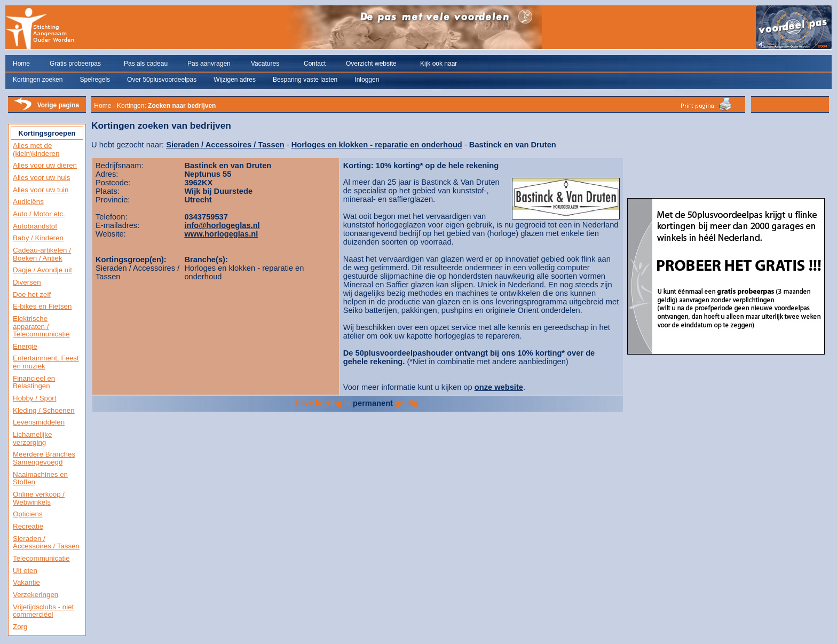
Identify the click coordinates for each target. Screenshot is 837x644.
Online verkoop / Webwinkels (39, 498)
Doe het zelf (32, 294)
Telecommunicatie (41, 558)
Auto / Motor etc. (39, 214)
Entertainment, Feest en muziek (46, 362)
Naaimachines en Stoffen (40, 478)
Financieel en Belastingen (34, 382)
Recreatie (28, 526)
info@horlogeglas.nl (222, 225)
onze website (499, 387)
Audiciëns (28, 202)
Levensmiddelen (39, 422)
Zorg (20, 627)
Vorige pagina (58, 105)
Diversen (27, 282)
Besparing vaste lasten (305, 80)
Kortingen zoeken (38, 80)
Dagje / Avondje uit (42, 270)
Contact (315, 64)
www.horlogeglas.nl (221, 234)
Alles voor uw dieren (45, 165)
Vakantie (26, 582)
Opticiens (28, 514)
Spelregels (95, 80)
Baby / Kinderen (38, 238)
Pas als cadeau (146, 64)
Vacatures (265, 64)
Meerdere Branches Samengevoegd (44, 458)
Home (21, 64)
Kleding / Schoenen (44, 410)
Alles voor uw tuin (41, 190)
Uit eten (25, 571)
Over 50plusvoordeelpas (162, 80)
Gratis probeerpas (75, 64)
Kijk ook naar (439, 64)
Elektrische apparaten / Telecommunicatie (41, 326)
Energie (25, 346)
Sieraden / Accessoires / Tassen (46, 543)
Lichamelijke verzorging (32, 438)
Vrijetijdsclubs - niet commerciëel (43, 611)
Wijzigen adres (235, 80)
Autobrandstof (35, 226)
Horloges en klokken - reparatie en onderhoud (377, 145)
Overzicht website (371, 64)
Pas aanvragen (209, 64)
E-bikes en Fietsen (42, 306)
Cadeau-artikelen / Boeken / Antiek (42, 254)
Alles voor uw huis (41, 178)
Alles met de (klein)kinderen (36, 150)
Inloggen (367, 80)
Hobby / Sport (35, 398)
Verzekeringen (35, 595)
